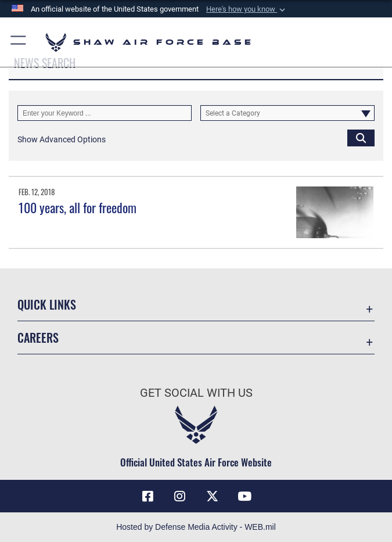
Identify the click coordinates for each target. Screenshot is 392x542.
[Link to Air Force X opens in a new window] (212, 496)
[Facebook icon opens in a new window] (148, 496)
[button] (247, 9)
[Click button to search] (361, 137)
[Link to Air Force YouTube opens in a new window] (244, 496)
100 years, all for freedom (78, 207)
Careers (38, 338)
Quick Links (47, 304)
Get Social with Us (196, 393)
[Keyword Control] (105, 113)
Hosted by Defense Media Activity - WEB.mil (196, 527)
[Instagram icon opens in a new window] (180, 496)
